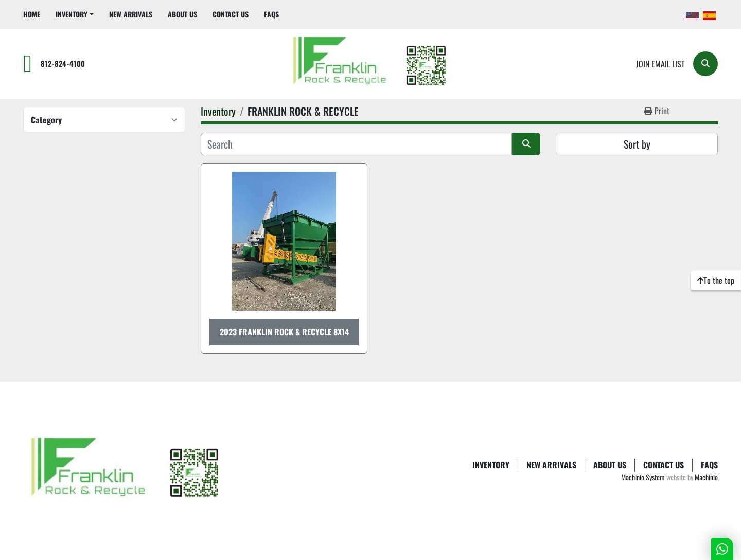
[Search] (705, 64)
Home (32, 14)
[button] (75, 14)
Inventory (72, 14)
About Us (182, 14)
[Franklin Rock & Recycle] (126, 471)
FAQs (271, 14)
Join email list (660, 64)
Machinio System (643, 477)
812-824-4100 (63, 64)
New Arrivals (131, 14)
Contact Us (231, 14)
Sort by (637, 144)
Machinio (706, 477)
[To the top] (716, 280)
